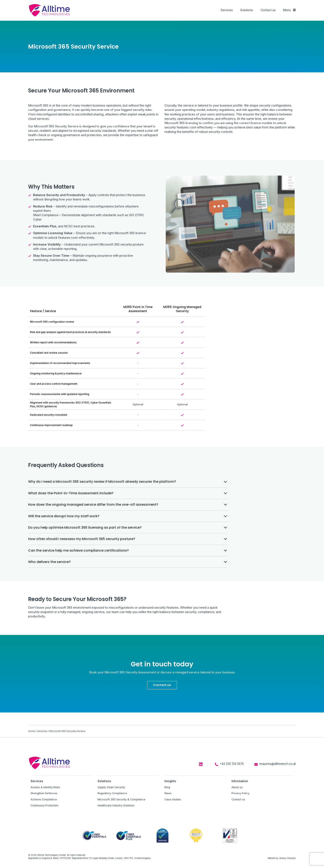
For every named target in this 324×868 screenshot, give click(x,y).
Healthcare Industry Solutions (116, 805)
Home (32, 731)
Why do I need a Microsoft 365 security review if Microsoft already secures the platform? (102, 482)
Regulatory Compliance (112, 793)
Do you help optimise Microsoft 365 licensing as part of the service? (85, 527)
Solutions (247, 10)
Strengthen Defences (44, 793)
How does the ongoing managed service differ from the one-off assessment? (93, 505)
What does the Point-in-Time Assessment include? (71, 493)
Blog (167, 787)
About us (237, 787)
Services (227, 10)
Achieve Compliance (44, 799)
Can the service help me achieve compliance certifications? (78, 550)
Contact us (268, 10)
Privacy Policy (240, 793)
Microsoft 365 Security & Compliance (121, 799)
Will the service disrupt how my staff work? (64, 516)
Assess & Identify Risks (45, 787)
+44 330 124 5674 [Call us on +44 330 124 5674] (232, 764)
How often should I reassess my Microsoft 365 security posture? (82, 539)
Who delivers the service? (49, 562)
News (168, 793)
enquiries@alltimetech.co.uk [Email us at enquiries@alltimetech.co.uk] (278, 764)
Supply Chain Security (111, 787)
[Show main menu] (289, 10)
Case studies (173, 799)
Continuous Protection (44, 805)
